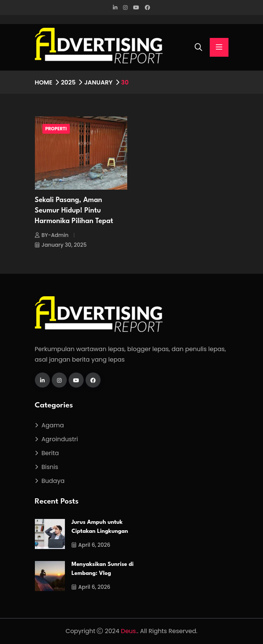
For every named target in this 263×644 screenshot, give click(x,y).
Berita (50, 453)
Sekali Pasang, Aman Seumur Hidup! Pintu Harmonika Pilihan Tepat (74, 211)
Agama (53, 425)
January (98, 82)
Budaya (53, 481)
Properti (56, 129)
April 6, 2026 (91, 545)
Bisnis (50, 467)
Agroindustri (60, 439)
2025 (68, 82)
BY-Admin (52, 235)
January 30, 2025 (61, 245)
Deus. (129, 631)
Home (44, 82)
